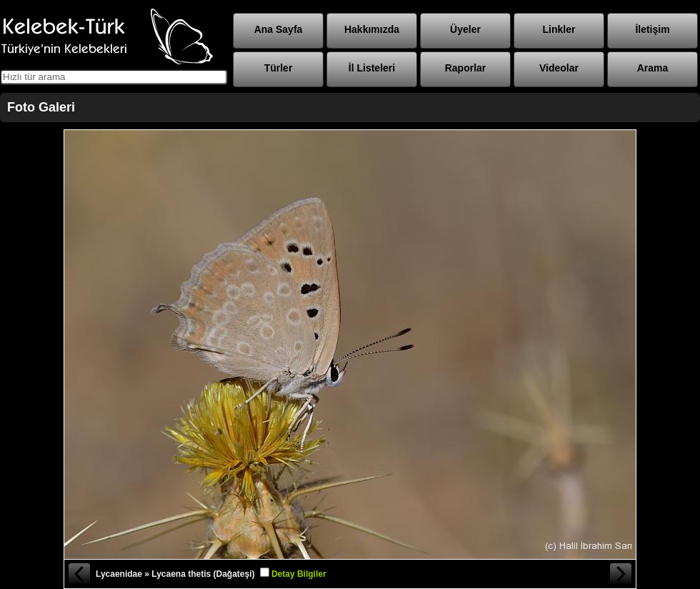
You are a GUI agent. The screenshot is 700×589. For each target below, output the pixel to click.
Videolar (559, 68)
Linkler (559, 29)
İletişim (652, 29)
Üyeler (465, 29)
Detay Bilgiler (299, 574)
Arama (653, 68)
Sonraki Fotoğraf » (621, 574)
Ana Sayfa (279, 29)
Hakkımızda (372, 29)
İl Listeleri (372, 68)
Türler (279, 68)
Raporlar (466, 68)
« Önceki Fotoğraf (79, 574)
